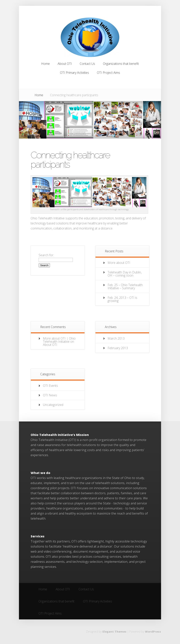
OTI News (50, 395)
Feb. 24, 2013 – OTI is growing (122, 299)
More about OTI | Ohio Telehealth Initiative (59, 340)
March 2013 (116, 338)
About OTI (50, 345)
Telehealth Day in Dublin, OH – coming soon (125, 274)
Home (39, 95)
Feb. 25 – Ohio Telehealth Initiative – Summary (125, 286)
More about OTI (119, 263)
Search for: (46, 255)
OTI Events (50, 386)
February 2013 (118, 348)
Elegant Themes (115, 632)
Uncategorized (53, 405)
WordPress (153, 632)
